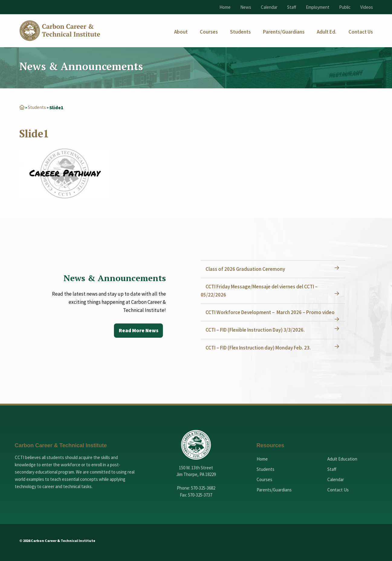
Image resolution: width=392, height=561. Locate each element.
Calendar (269, 7)
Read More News (138, 330)
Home (225, 7)
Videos (367, 7)
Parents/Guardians (274, 489)
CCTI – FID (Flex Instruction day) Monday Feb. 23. (259, 347)
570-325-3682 (203, 488)
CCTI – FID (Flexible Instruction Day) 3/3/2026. (256, 330)
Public (345, 7)
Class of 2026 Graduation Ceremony (246, 269)
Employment (318, 7)
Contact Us (338, 489)
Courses (264, 479)
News (246, 7)
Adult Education (342, 459)
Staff (292, 7)
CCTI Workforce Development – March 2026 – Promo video (271, 312)
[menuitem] (181, 32)
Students (37, 107)
